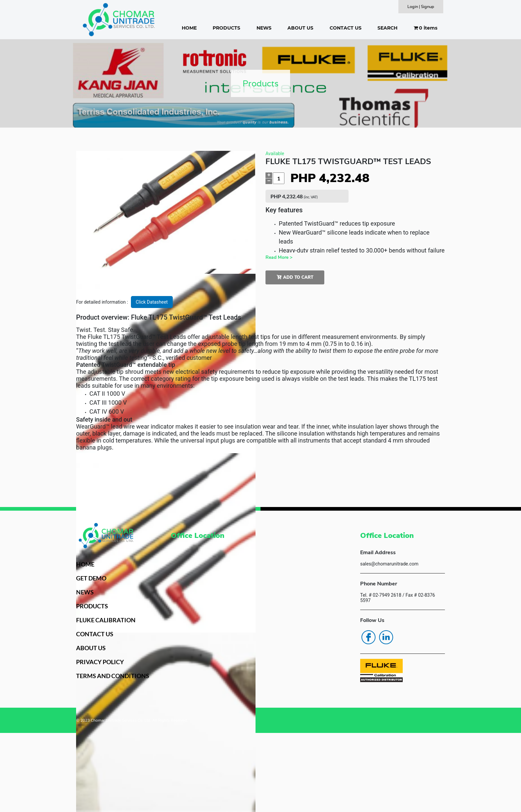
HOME (189, 28)
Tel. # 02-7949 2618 (381, 595)
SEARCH (387, 28)
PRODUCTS (226, 28)
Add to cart (295, 277)
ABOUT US (300, 28)
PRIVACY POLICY (100, 662)
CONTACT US (346, 28)
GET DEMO (91, 578)
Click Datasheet (152, 302)
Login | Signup (421, 6)
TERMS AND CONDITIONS (113, 676)
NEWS (264, 28)
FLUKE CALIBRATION (106, 620)
